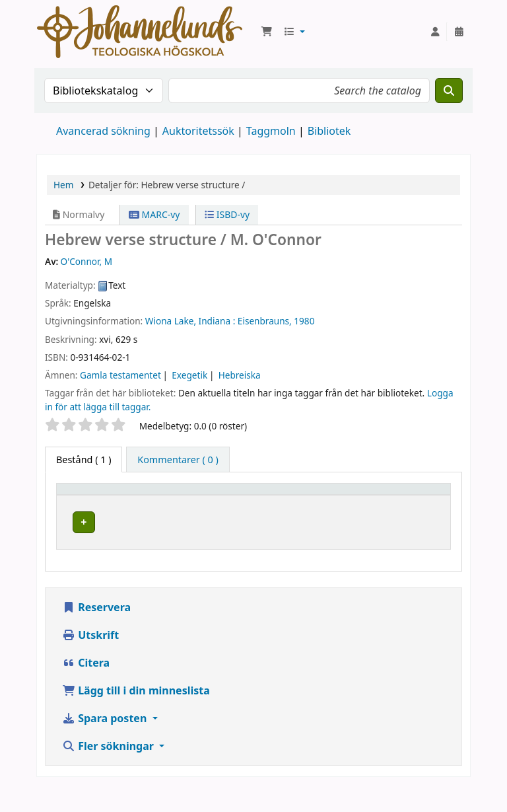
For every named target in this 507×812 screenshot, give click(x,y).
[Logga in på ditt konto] (435, 32)
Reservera (96, 632)
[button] (267, 32)
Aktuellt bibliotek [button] (174, 501)
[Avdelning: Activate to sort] (271, 502)
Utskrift (90, 660)
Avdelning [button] (263, 508)
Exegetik (189, 375)
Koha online (140, 32)
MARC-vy (154, 214)
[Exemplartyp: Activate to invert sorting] (102, 502)
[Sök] (449, 91)
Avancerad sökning (103, 131)
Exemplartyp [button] (92, 508)
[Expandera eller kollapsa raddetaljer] (423, 548)
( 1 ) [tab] (84, 460)
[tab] (178, 460)
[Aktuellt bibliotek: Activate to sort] (191, 502)
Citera (86, 688)
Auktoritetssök (198, 131)
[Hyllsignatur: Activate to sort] (352, 502)
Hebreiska (240, 375)
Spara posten (106, 743)
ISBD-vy (227, 214)
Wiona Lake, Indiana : (190, 321)
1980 (304, 321)
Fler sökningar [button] (109, 771)
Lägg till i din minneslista (136, 716)
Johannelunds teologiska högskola (184, 546)
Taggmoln (271, 131)
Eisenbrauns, (265, 321)
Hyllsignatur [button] (343, 508)
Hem (63, 185)
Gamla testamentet (120, 375)
